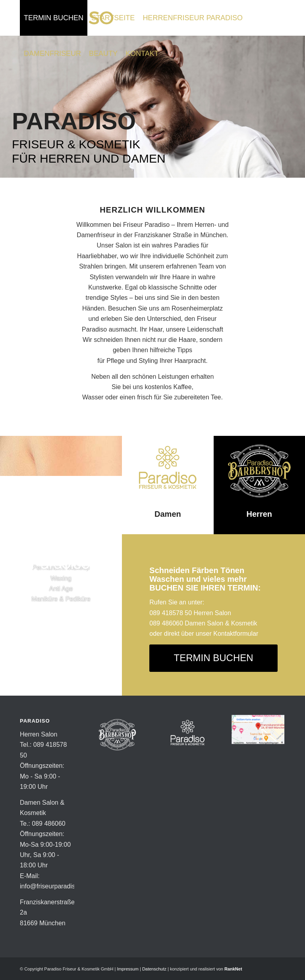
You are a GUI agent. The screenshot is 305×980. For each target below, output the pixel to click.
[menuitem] (54, 18)
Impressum (127, 969)
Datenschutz (154, 969)
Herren (259, 514)
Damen (168, 514)
